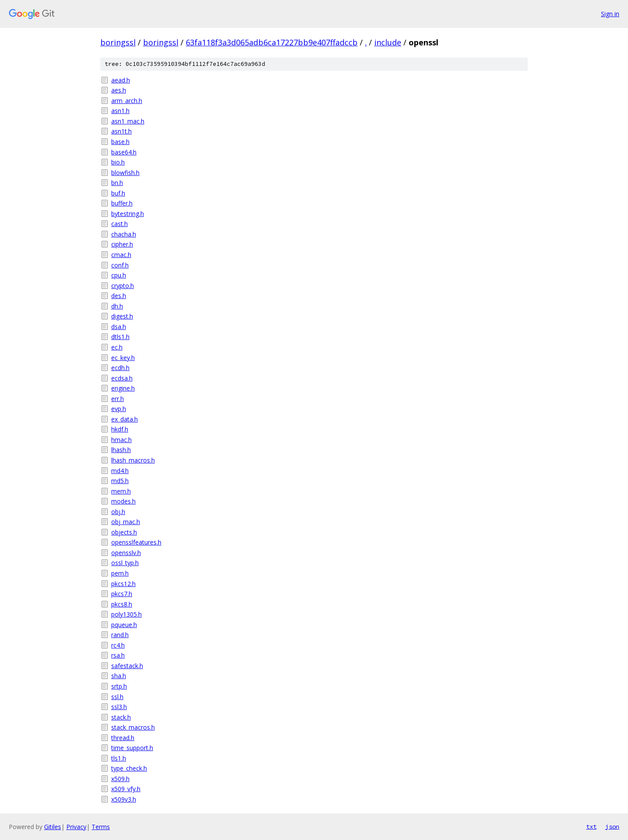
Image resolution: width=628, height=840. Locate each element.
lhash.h (121, 450)
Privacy (76, 827)
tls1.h (119, 758)
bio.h (118, 162)
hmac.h (121, 440)
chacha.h (124, 234)
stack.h (121, 717)
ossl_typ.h (125, 563)
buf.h (118, 193)
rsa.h (118, 655)
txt (591, 826)
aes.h (119, 90)
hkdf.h (120, 429)
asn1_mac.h (128, 121)
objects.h (124, 532)
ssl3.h (119, 707)
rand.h (120, 635)
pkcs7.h (122, 594)
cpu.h (119, 275)
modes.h (123, 501)
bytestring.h (128, 214)
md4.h (120, 471)
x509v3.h (124, 799)
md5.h (120, 481)
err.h (118, 399)
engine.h (123, 388)
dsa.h (119, 327)
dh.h (117, 306)
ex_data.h (125, 419)
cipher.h (122, 244)
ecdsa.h (122, 378)
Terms (101, 827)
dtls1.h (120, 337)
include (388, 42)
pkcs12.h (123, 584)
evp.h (119, 409)
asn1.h (120, 111)
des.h (119, 296)
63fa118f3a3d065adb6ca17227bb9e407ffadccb (272, 42)
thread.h (123, 738)
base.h (120, 142)
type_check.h (129, 768)
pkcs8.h (122, 604)
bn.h (117, 183)
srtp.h (119, 686)
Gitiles (53, 827)
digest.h (122, 316)
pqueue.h (124, 625)
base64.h (124, 152)
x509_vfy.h (126, 789)
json (612, 826)
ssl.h (117, 697)
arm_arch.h (127, 101)
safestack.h (127, 666)
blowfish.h (125, 173)
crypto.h (123, 286)
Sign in (610, 14)
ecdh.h (120, 368)
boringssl (118, 42)
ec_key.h (123, 358)
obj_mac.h (126, 522)
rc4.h (118, 645)
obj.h (118, 512)
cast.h (119, 224)
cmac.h (121, 255)
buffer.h (122, 203)
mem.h (121, 491)
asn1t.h (121, 131)
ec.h (117, 347)
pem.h (120, 573)
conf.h (120, 265)
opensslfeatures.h (136, 542)
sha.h (119, 676)
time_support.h (132, 748)
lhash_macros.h (133, 460)
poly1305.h (126, 614)
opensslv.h (126, 553)
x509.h (120, 779)
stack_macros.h (133, 727)
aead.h (121, 80)
